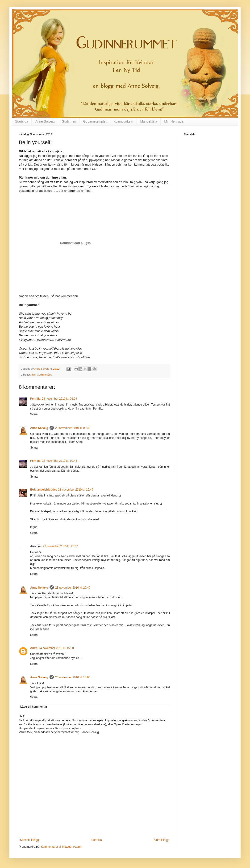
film (34, 375)
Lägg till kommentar (34, 707)
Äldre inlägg (161, 840)
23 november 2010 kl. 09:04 (59, 399)
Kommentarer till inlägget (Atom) (61, 847)
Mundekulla (149, 121)
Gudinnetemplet (95, 121)
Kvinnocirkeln (123, 121)
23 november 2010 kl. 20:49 (73, 588)
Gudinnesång (44, 375)
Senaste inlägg (29, 840)
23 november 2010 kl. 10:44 (59, 461)
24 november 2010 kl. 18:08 (73, 677)
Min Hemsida (174, 121)
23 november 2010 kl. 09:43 (73, 428)
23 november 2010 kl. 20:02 (60, 546)
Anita (34, 648)
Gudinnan (69, 121)
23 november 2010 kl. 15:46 (76, 490)
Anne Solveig (45, 121)
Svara (34, 414)
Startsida (22, 121)
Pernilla (35, 399)
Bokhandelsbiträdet (43, 490)
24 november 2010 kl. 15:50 (56, 648)
